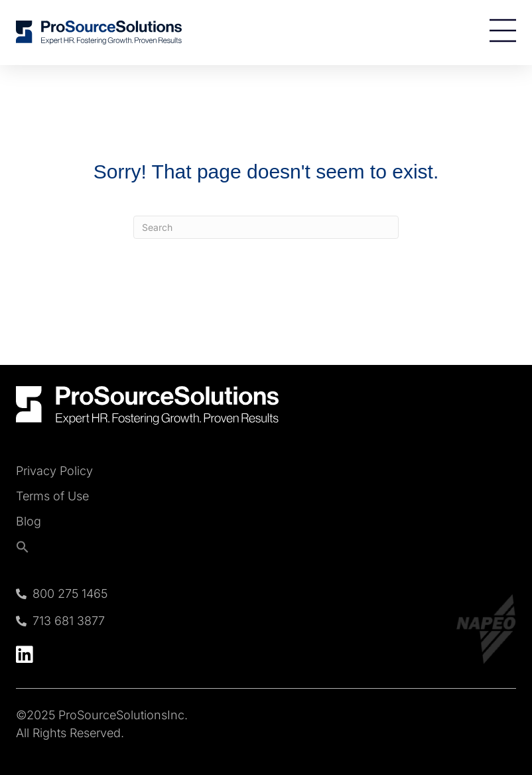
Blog (29, 522)
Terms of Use (52, 496)
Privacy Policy (54, 471)
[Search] (266, 227)
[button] (54, 547)
